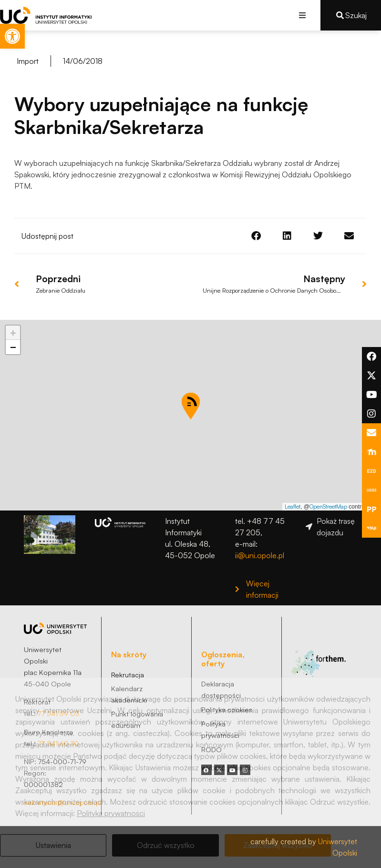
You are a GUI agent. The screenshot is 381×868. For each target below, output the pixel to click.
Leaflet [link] (293, 506)
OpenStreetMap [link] (328, 506)
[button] (303, 15)
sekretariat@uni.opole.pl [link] (63, 802)
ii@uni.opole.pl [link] (260, 555)
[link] (12, 36)
